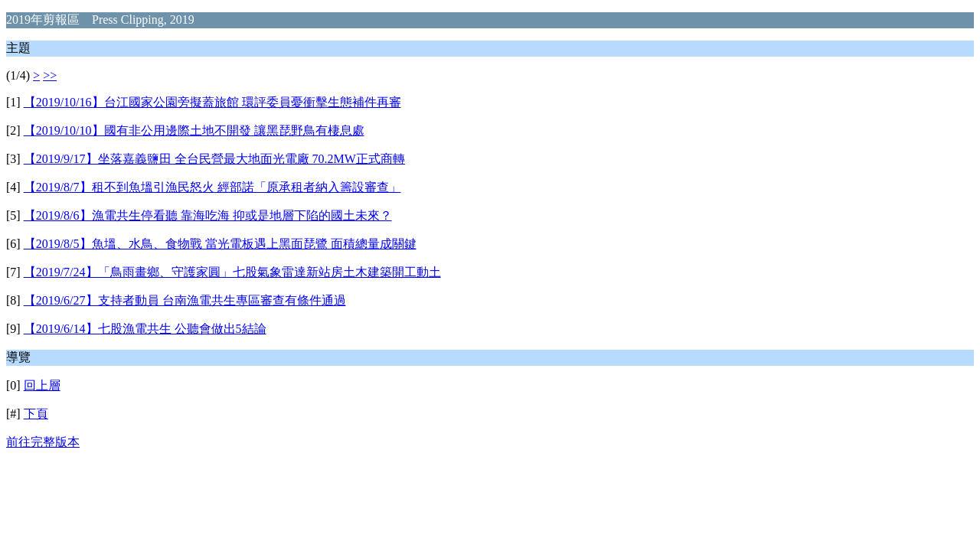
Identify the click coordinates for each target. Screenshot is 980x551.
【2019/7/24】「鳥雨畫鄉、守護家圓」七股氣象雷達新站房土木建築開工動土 (232, 272)
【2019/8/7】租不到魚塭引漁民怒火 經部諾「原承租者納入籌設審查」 (212, 187)
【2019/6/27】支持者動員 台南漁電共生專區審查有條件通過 (185, 300)
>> (50, 75)
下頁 (36, 414)
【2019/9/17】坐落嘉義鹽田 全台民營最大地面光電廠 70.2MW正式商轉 (214, 159)
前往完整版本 (43, 442)
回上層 (42, 385)
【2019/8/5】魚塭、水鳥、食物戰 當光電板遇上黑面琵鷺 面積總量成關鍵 (220, 244)
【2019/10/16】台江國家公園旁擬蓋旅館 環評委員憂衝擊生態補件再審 (212, 102)
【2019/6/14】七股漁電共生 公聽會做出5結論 (145, 329)
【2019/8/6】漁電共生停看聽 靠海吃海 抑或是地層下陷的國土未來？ (208, 215)
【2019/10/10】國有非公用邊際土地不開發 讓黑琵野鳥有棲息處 (194, 130)
